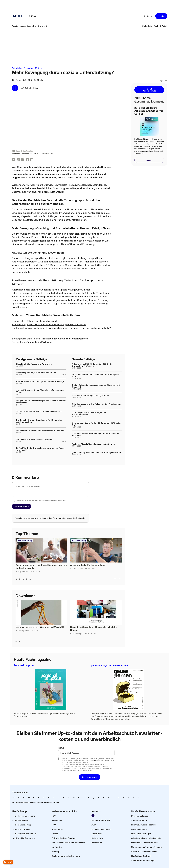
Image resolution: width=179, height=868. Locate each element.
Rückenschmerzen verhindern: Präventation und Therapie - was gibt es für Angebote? (61, 328)
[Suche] (148, 16)
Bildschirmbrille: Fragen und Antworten (34, 364)
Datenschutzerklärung (101, 761)
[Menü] (33, 16)
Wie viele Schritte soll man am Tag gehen (34, 439)
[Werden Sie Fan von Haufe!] (93, 816)
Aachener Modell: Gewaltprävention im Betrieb (93, 444)
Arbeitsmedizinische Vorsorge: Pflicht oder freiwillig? (40, 381)
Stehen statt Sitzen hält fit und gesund (34, 321)
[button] (161, 16)
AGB (96, 759)
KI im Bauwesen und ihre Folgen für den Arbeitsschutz (97, 404)
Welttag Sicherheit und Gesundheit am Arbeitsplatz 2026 (95, 376)
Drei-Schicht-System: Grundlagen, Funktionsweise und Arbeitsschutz (39, 421)
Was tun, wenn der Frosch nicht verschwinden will (39, 411)
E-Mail (61, 748)
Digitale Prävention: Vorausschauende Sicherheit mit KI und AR (96, 386)
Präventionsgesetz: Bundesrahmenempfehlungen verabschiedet (49, 325)
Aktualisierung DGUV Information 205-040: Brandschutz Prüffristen (92, 365)
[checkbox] (13, 500)
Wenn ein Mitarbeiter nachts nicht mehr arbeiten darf (40, 431)
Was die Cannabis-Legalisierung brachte (90, 396)
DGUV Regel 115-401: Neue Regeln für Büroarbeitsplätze (89, 413)
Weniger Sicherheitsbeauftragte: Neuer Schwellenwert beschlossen (41, 402)
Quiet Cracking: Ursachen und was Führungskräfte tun (96, 453)
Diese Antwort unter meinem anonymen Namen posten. (41, 500)
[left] (115, 579)
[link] (18, 26)
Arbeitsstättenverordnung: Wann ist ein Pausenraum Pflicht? (40, 391)
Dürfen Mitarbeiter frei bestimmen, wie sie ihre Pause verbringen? (40, 449)
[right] (120, 579)
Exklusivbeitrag (25, 541)
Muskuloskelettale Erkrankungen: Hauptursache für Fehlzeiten (95, 434)
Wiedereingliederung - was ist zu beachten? (36, 373)
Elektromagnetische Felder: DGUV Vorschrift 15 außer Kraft (96, 424)
